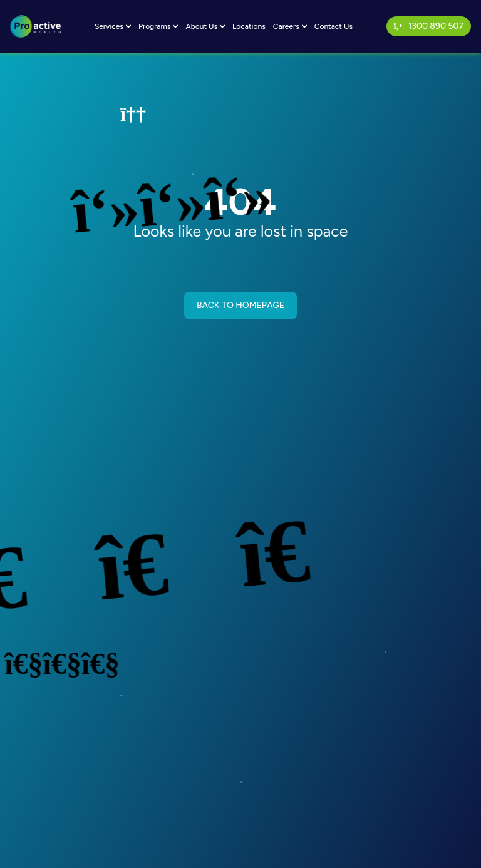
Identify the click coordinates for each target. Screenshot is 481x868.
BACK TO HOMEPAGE (240, 305)
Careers (290, 26)
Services (113, 26)
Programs (158, 26)
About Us (205, 26)
